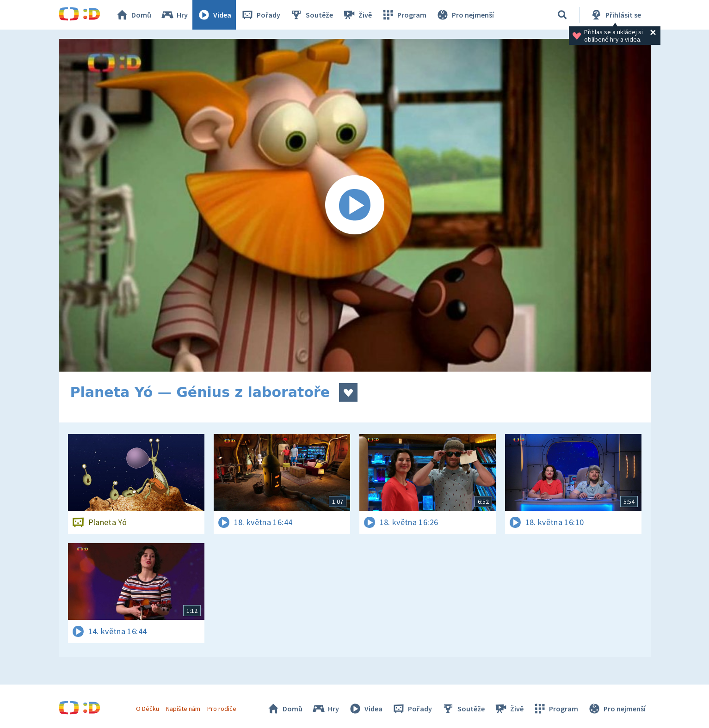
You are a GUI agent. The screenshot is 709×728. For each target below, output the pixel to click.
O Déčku (148, 709)
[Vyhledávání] (562, 15)
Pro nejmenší (465, 15)
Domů (133, 15)
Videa (214, 15)
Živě (357, 15)
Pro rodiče (222, 709)
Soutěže (311, 15)
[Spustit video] (355, 205)
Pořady (260, 15)
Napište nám (183, 709)
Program (404, 15)
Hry (174, 15)
